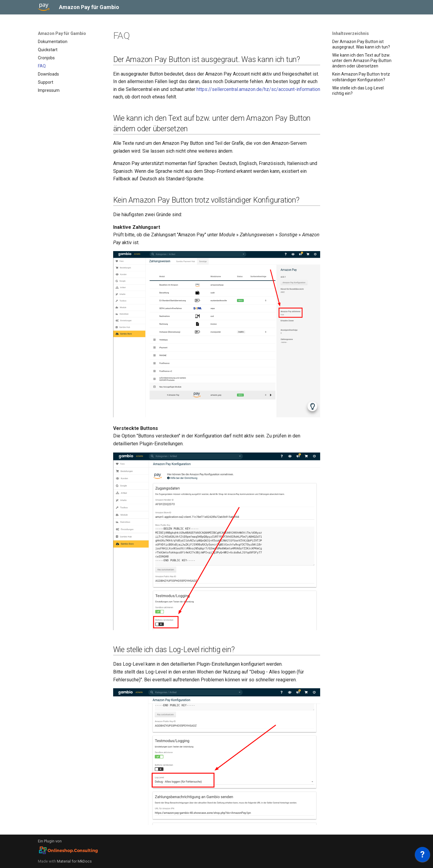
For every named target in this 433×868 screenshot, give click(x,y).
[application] (422, 856)
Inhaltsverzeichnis (351, 33)
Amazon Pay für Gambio (62, 33)
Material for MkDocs (74, 861)
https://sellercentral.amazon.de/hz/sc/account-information (258, 89)
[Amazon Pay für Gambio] (44, 7)
